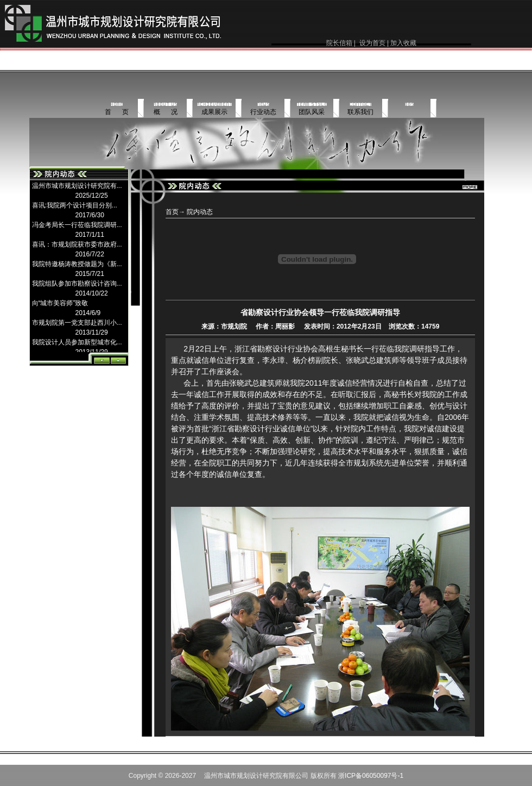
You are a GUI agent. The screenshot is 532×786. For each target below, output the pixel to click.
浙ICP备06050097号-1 (371, 776)
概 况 (166, 112)
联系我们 (360, 112)
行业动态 (263, 112)
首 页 (117, 112)
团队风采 (312, 112)
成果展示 (214, 112)
